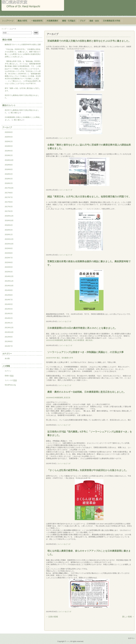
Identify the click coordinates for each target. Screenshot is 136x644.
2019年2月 (9, 155)
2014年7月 (9, 300)
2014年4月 (9, 309)
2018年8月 (9, 165)
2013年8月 (9, 341)
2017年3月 (9, 207)
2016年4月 (9, 225)
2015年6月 (9, 262)
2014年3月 (9, 314)
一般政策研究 (37, 21)
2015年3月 (9, 272)
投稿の (9, 376)
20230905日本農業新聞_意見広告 (58, 398)
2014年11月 (9, 281)
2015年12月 (9, 239)
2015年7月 (9, 258)
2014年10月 (9, 286)
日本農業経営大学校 (112, 21)
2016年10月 (9, 221)
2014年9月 (9, 290)
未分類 (7, 359)
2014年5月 (9, 304)
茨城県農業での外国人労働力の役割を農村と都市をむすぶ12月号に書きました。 (89, 41)
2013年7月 (9, 346)
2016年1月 (9, 235)
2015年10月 (9, 244)
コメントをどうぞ (66, 138)
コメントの (11, 380)
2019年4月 (9, 151)
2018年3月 (9, 179)
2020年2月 (9, 142)
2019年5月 (9, 146)
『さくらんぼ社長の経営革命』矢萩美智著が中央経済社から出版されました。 (88, 470)
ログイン (8, 371)
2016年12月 (9, 216)
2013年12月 (9, 328)
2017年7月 (9, 197)
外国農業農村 (52, 21)
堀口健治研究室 (33, 5)
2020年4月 (9, 137)
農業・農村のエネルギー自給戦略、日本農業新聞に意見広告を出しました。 (87, 392)
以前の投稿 (52, 617)
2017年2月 (9, 211)
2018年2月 (9, 183)
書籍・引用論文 (69, 21)
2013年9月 (9, 337)
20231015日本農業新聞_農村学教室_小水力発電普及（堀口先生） (70, 340)
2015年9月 (9, 248)
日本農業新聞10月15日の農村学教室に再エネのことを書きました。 (82, 328)
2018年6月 (9, 169)
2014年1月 (9, 323)
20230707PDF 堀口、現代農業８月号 (60, 358)
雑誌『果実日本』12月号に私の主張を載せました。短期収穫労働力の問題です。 (89, 197)
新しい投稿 (128, 617)
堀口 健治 (14, 113)
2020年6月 (9, 132)
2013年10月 (9, 332)
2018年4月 (9, 174)
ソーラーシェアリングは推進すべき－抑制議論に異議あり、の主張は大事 (85, 352)
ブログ (82, 21)
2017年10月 (9, 188)
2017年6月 (9, 202)
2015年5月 (9, 267)
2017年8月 (9, 193)
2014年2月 (9, 318)
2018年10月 (9, 160)
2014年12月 (9, 276)
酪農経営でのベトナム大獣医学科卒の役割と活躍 (23, 45)
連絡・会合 (94, 21)
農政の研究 (22, 21)
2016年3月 (9, 230)
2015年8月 (9, 253)
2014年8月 (9, 295)
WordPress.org (10, 385)
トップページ (8, 21)
